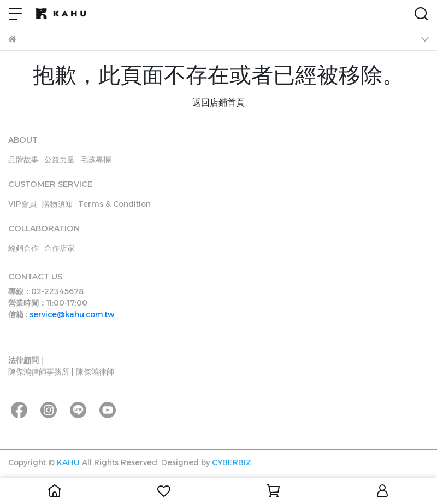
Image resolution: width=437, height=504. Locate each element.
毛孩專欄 (96, 160)
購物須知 (57, 204)
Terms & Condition (114, 204)
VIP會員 (22, 204)
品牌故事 (23, 160)
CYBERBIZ (232, 462)
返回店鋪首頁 (218, 102)
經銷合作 (23, 248)
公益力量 (60, 160)
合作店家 (60, 248)
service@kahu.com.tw (72, 314)
